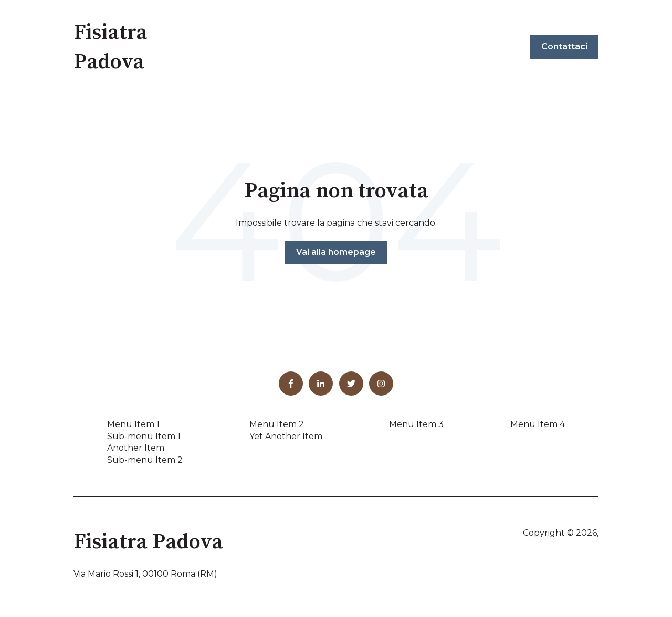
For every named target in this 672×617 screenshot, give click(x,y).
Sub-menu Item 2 (145, 460)
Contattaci (564, 46)
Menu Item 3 (416, 424)
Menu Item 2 (277, 424)
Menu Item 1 (133, 424)
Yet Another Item (286, 436)
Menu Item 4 (538, 424)
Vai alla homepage (336, 252)
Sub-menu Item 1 (144, 436)
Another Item (136, 448)
